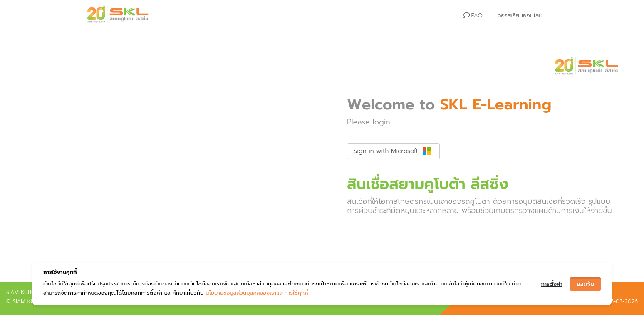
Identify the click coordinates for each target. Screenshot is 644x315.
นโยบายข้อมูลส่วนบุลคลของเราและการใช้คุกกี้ (257, 293)
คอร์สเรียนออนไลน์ (520, 16)
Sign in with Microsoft (392, 151)
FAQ (473, 16)
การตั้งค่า (552, 284)
